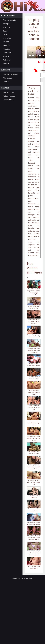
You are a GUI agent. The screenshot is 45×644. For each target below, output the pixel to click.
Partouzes (6, 60)
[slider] (33, 56)
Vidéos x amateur (9, 96)
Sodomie (6, 64)
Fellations (6, 35)
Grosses (6, 42)
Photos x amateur (9, 92)
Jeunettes (6, 49)
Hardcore (6, 45)
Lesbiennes (7, 53)
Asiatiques (7, 24)
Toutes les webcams (10, 74)
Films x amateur (9, 100)
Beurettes (6, 27)
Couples (6, 82)
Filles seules (7, 78)
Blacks (5, 31)
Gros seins (7, 38)
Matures (6, 56)
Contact (31, 578)
